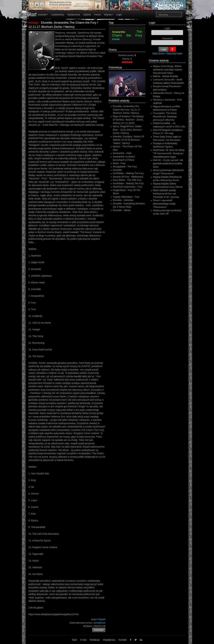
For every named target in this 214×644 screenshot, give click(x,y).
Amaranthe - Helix (122, 153)
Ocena (113, 50)
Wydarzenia (74, 15)
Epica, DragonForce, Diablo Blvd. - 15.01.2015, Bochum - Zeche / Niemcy (128, 130)
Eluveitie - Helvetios (123, 200)
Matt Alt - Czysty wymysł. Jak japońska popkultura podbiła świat (168, 163)
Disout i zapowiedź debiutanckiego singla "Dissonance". (164, 204)
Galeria (87, 15)
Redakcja (95, 640)
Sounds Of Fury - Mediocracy (128, 177)
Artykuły (43, 15)
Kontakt (122, 640)
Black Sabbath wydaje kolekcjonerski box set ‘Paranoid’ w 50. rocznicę (166, 194)
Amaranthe (119, 32)
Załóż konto (158, 53)
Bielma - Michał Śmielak (165, 76)
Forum (97, 15)
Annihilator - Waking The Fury (128, 173)
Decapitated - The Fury (125, 167)
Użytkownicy (58, 15)
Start (74, 640)
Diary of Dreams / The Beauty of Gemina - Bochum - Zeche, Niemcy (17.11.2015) (128, 120)
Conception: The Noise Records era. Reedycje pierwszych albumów (165, 116)
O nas (83, 640)
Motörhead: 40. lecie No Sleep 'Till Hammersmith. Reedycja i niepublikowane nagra (169, 153)
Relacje (33, 23)
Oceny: (126, 59)
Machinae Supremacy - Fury (128, 187)
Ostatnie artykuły (159, 61)
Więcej (109, 15)
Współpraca (109, 640)
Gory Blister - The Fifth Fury (127, 180)
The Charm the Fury (127, 34)
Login (119, 15)
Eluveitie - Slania (122, 210)
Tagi (111, 23)
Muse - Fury (119, 163)
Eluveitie (116, 39)
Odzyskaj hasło (174, 53)
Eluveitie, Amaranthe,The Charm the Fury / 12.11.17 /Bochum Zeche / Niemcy (126, 110)
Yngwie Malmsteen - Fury (126, 197)
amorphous (99, 623)
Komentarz (99, 630)
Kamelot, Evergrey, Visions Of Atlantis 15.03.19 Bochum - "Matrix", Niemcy (128, 140)
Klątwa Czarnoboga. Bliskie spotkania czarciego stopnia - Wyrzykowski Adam (168, 70)
